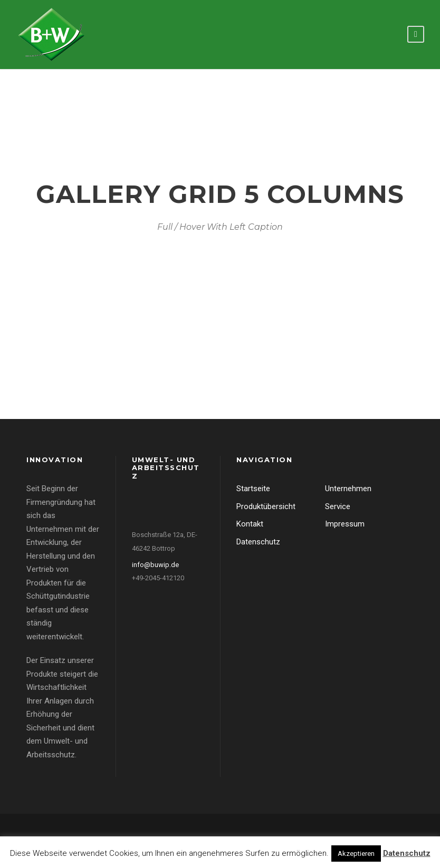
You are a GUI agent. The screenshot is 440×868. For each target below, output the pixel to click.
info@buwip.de (155, 565)
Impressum (345, 524)
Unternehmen (348, 489)
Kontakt (250, 524)
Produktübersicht (266, 506)
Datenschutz (258, 542)
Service (338, 506)
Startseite (253, 489)
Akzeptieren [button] (356, 854)
